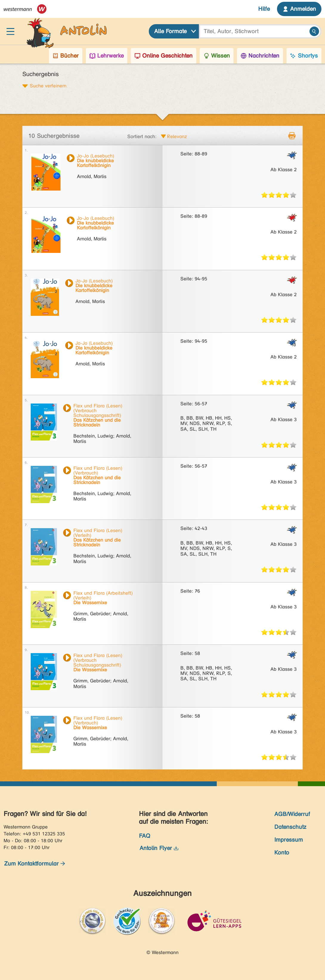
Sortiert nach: (142, 136)
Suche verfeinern (48, 86)
